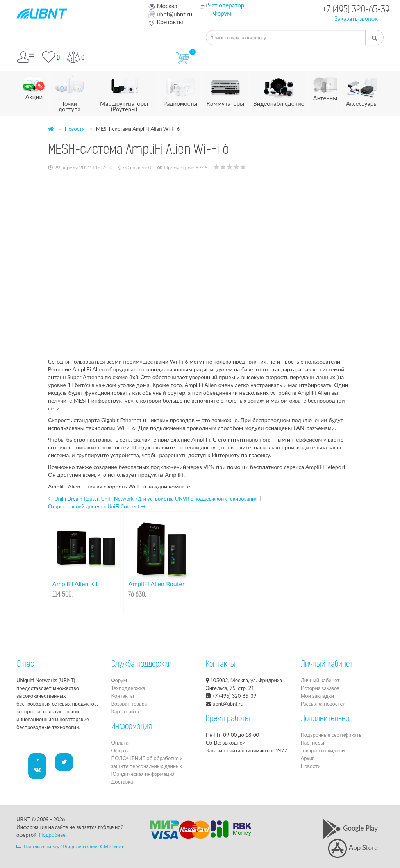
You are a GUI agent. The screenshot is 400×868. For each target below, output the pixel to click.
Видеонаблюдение (279, 89)
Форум (222, 13)
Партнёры (312, 743)
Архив (308, 758)
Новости (75, 129)
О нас (25, 665)
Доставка (122, 782)
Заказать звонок (356, 18)
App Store (353, 848)
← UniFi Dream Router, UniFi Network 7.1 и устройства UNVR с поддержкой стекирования (153, 499)
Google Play (350, 828)
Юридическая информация (143, 774)
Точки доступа (69, 92)
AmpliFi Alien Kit (75, 584)
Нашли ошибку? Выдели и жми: (70, 847)
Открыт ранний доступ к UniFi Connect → (97, 506)
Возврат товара (129, 704)
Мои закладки (317, 696)
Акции (34, 86)
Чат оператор (226, 5)
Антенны (325, 86)
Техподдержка (128, 688)
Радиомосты (180, 89)
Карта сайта (125, 711)
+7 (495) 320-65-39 (356, 10)
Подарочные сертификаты (332, 735)
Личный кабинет (320, 680)
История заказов (320, 688)
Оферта (120, 750)
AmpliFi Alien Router (156, 584)
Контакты (166, 22)
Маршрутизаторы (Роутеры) (124, 92)
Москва (163, 6)
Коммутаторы (225, 89)
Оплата (120, 743)
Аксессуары (362, 89)
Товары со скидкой (323, 750)
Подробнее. (53, 835)
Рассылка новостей (323, 704)
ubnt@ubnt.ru (170, 14)
